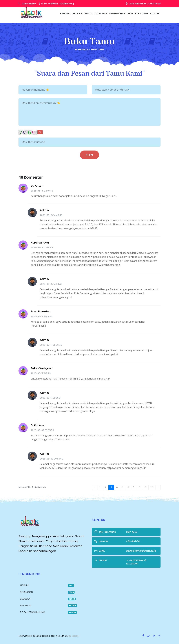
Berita (89, 13)
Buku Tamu (142, 13)
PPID (130, 13)
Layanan (101, 13)
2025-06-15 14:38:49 (51, 284)
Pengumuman (117, 13)
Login (75, 636)
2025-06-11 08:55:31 (51, 398)
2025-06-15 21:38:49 (42, 248)
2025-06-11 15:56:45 (41, 316)
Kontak (155, 13)
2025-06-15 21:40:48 (42, 191)
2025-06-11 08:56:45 (51, 345)
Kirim (90, 155)
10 (152, 487)
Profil (78, 13)
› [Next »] (158, 487)
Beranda (65, 13)
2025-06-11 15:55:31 (41, 373)
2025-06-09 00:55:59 (51, 459)
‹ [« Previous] (95, 487)
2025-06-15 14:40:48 (51, 215)
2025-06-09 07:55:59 (42, 430)
